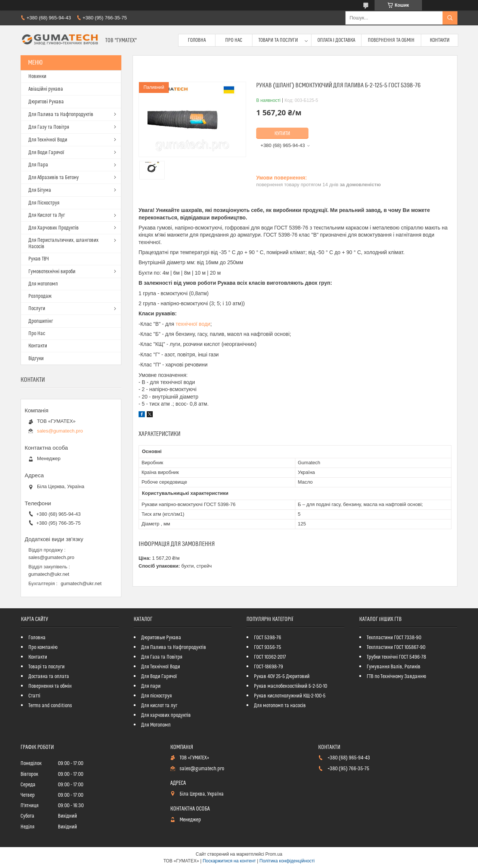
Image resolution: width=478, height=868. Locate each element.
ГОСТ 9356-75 (268, 647)
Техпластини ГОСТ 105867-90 (396, 647)
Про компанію (43, 647)
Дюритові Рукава (46, 102)
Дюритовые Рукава (161, 638)
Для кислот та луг (159, 706)
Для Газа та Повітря (162, 657)
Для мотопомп (43, 284)
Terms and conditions (50, 706)
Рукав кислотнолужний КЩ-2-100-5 (290, 696)
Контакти (440, 40)
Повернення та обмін (391, 40)
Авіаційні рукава (46, 89)
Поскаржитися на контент (229, 861)
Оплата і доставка (336, 40)
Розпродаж (40, 296)
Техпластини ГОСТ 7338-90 (394, 638)
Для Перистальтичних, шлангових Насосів (63, 243)
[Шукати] (450, 18)
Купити (282, 134)
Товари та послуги (278, 40)
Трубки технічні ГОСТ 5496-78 (396, 657)
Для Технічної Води (48, 140)
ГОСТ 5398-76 (268, 638)
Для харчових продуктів (166, 715)
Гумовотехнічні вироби (52, 272)
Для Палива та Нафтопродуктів (61, 115)
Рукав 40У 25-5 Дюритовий (282, 677)
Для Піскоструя (44, 203)
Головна (197, 40)
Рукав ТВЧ (39, 259)
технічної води (193, 324)
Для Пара (38, 165)
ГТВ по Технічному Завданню (396, 677)
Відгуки (36, 359)
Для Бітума (40, 190)
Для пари (151, 686)
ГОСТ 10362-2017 (270, 657)
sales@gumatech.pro (60, 431)
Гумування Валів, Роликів (394, 667)
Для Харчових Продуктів (54, 228)
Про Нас (234, 40)
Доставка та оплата (49, 677)
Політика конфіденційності (287, 861)
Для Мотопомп (156, 725)
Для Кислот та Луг (47, 215)
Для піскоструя (156, 696)
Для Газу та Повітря (49, 127)
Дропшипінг (41, 321)
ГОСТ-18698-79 (269, 667)
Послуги (37, 309)
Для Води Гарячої (46, 153)
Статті (34, 696)
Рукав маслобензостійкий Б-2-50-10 (291, 686)
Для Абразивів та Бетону (54, 178)
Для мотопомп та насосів (280, 706)
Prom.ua (274, 854)
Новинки (37, 77)
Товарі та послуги (46, 667)
